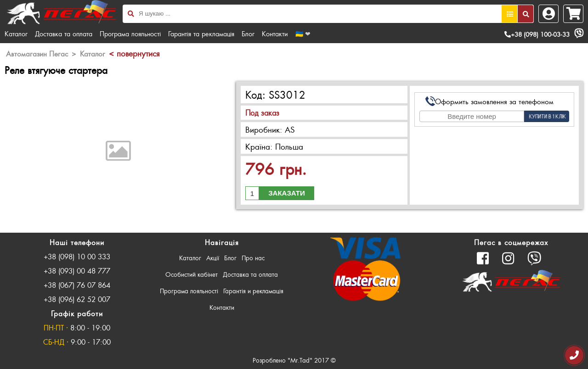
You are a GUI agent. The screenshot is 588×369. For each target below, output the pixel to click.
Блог (248, 34)
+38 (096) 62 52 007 (77, 299)
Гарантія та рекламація (201, 34)
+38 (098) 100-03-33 (537, 34)
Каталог (16, 34)
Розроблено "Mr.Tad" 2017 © (294, 360)
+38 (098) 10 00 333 (77, 256)
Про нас (253, 258)
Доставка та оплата (64, 34)
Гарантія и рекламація (253, 291)
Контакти (275, 34)
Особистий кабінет (192, 274)
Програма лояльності (130, 34)
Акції (213, 258)
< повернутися (134, 53)
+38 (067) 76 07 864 (77, 285)
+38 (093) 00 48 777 (77, 271)
